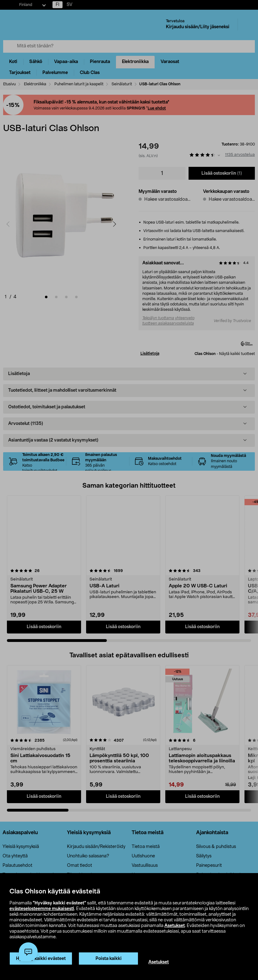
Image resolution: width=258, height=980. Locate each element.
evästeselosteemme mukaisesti (42, 909)
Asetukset (175, 926)
